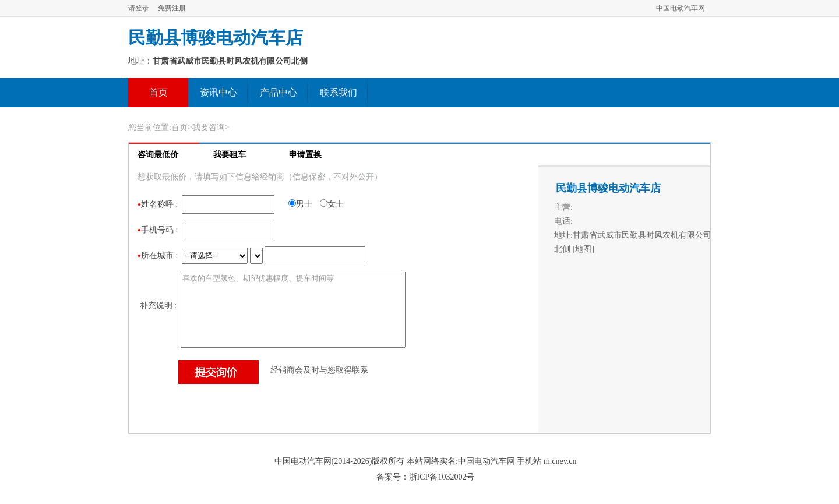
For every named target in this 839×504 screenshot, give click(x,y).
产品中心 (279, 92)
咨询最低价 (158, 155)
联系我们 (339, 92)
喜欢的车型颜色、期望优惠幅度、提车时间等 (293, 310)
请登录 (139, 8)
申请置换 (305, 155)
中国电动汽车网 (681, 8)
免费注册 (172, 8)
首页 (158, 92)
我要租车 (230, 155)
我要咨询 (209, 127)
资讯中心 (218, 92)
